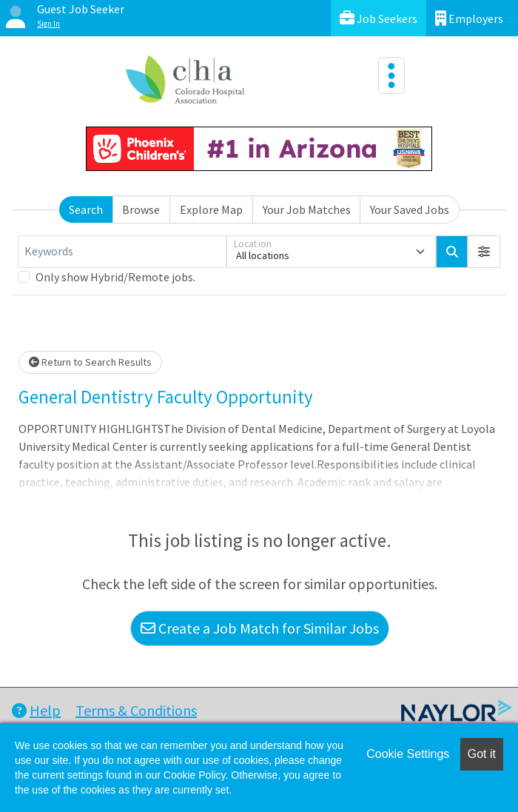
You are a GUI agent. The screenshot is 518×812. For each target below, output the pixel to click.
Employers (469, 18)
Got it (482, 754)
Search (86, 209)
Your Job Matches (307, 209)
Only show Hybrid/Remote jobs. (115, 277)
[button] (484, 252)
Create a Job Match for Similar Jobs (260, 628)
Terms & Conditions (136, 710)
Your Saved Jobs (410, 209)
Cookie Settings (408, 754)
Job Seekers (379, 18)
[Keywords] (122, 252)
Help (36, 710)
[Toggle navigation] (391, 76)
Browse (141, 209)
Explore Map (211, 209)
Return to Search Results (90, 362)
